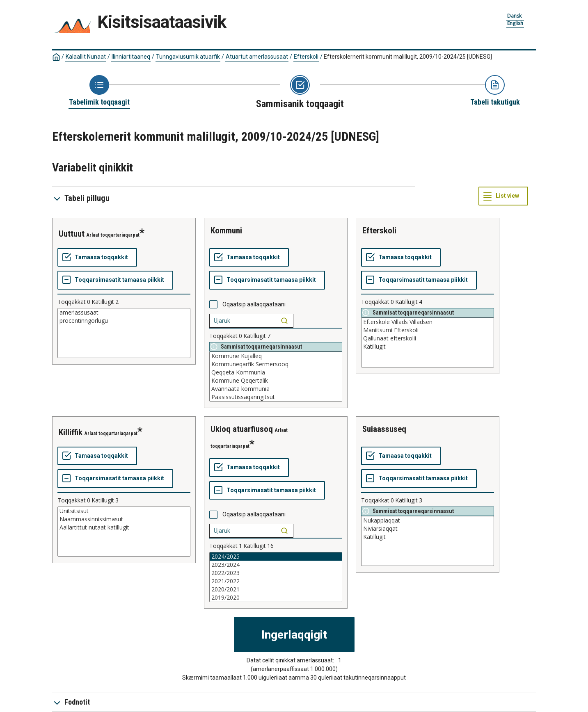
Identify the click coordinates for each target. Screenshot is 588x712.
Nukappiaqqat (428, 520)
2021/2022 (276, 581)
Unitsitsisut (124, 511)
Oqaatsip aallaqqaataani (254, 304)
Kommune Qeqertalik (276, 381)
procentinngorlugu (124, 321)
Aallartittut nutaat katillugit (124, 527)
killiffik (71, 432)
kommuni (226, 230)
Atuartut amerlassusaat (257, 57)
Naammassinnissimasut (124, 519)
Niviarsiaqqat (428, 529)
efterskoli (379, 230)
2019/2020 (276, 598)
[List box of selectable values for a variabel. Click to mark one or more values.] (124, 333)
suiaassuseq (384, 429)
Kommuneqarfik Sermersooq (276, 364)
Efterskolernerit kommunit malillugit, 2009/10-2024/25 (408, 57)
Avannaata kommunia (276, 389)
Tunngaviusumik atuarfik (188, 57)
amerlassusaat (124, 313)
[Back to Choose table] (99, 91)
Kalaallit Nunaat (86, 57)
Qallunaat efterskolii (428, 338)
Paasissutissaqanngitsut (276, 397)
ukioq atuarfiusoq (242, 429)
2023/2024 (276, 565)
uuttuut (72, 234)
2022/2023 (276, 573)
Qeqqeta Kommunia (276, 372)
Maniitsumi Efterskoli (428, 330)
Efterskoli (306, 57)
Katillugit (428, 347)
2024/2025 (276, 557)
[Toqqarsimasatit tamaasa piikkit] (115, 280)
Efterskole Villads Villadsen (428, 322)
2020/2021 (276, 589)
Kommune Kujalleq (276, 356)
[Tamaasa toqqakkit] (97, 258)
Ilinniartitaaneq (131, 57)
